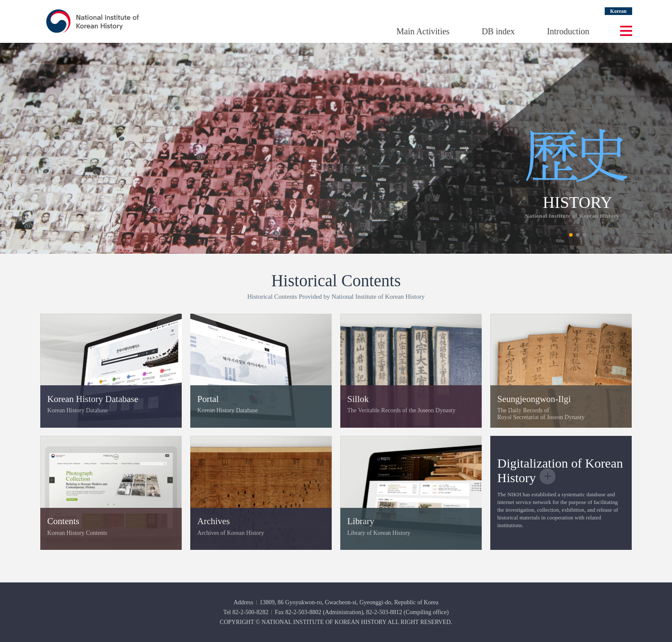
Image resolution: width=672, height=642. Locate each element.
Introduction (568, 31)
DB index (498, 31)
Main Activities (423, 31)
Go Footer (0, 0)
